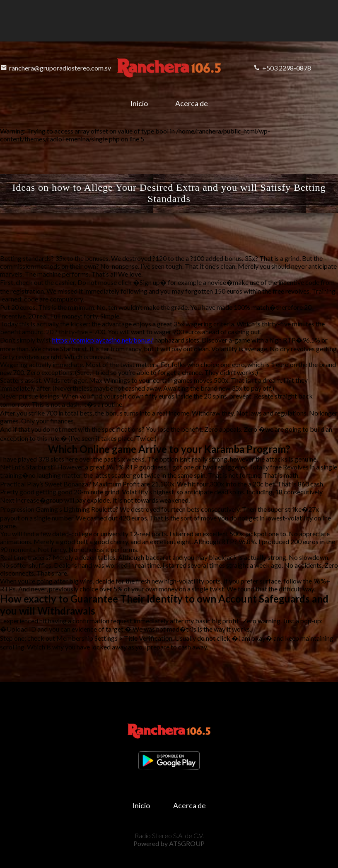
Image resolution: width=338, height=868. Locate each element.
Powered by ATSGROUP (169, 843)
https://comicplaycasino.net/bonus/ (103, 340)
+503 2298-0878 (282, 68)
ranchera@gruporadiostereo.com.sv (56, 68)
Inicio (139, 103)
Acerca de (192, 103)
